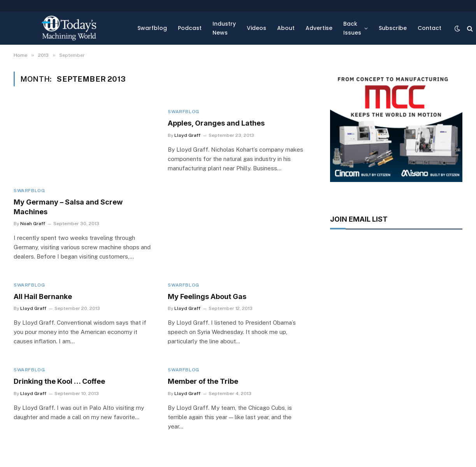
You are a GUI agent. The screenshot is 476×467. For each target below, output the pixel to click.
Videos (256, 28)
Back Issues (352, 28)
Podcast (190, 28)
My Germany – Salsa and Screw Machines (68, 207)
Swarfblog (152, 28)
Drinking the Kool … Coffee (59, 381)
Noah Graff (33, 224)
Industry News (224, 28)
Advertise (319, 28)
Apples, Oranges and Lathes (216, 123)
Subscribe (393, 28)
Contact (429, 28)
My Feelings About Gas (207, 296)
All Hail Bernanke (43, 296)
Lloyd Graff (187, 135)
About (286, 28)
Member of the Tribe (203, 381)
